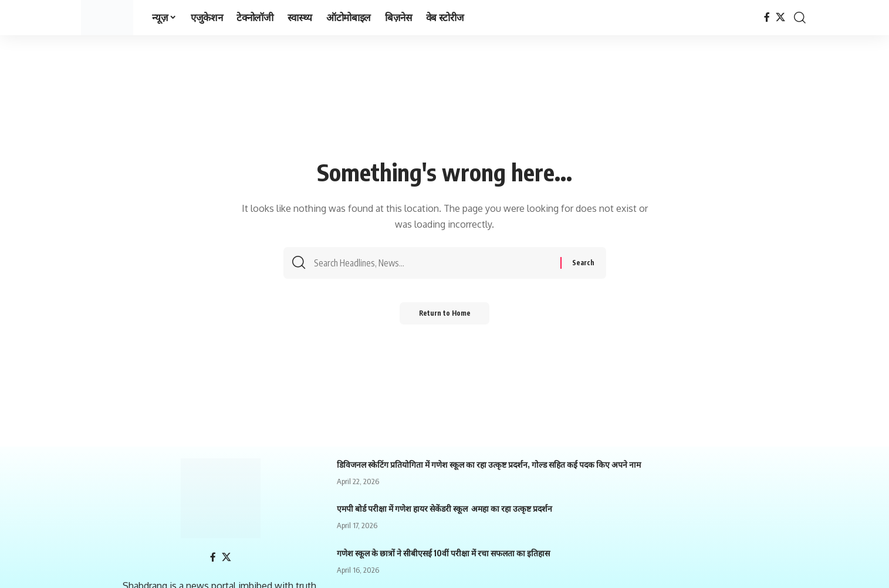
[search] (800, 18)
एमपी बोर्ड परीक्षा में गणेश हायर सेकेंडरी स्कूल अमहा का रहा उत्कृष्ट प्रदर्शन (445, 508)
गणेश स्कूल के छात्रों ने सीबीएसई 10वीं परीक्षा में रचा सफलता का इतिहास (443, 553)
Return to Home (445, 317)
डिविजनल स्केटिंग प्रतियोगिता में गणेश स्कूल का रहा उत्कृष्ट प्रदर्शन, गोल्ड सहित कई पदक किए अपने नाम (489, 464)
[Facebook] (767, 17)
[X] (780, 17)
